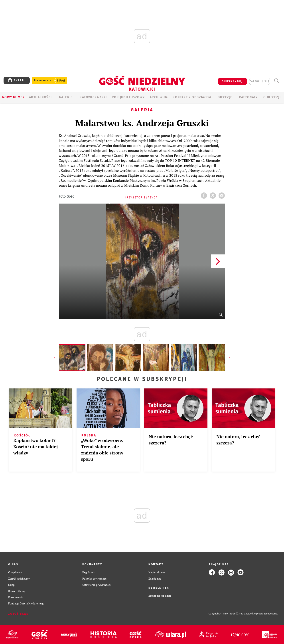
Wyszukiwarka (276, 81)
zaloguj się (260, 81)
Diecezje (225, 97)
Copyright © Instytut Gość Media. (227, 614)
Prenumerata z (49, 81)
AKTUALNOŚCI (40, 97)
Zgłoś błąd (18, 614)
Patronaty (248, 97)
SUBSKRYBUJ (232, 81)
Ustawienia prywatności (97, 585)
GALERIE (66, 97)
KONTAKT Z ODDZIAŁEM (192, 97)
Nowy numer (13, 97)
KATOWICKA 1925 (94, 97)
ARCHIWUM (159, 97)
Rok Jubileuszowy (128, 97)
